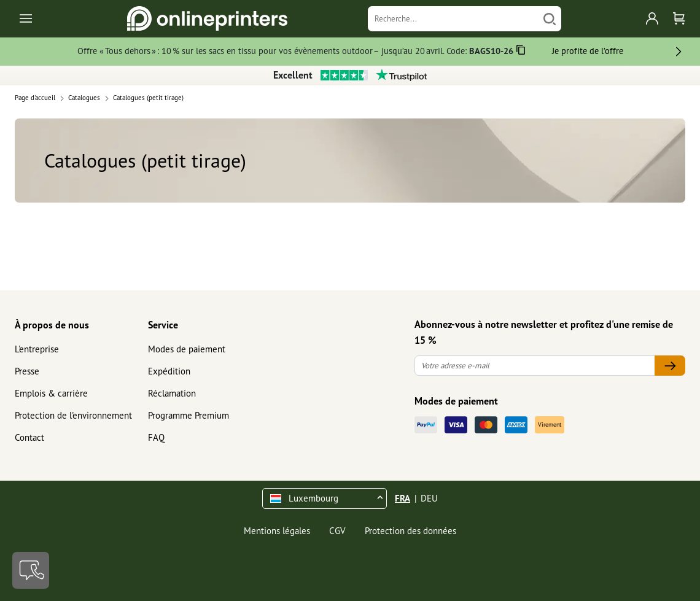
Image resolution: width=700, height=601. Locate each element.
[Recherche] (453, 19)
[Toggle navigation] (27, 19)
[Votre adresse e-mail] (535, 366)
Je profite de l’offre (588, 51)
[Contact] (31, 570)
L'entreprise (37, 349)
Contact (29, 437)
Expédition (169, 371)
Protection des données (410, 531)
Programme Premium (189, 415)
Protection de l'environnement (73, 415)
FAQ (156, 437)
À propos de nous (52, 325)
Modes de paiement (187, 349)
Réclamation (172, 393)
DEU (429, 498)
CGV (337, 531)
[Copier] (521, 52)
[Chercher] (550, 19)
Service (163, 325)
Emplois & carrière (51, 393)
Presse (27, 371)
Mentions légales (277, 531)
